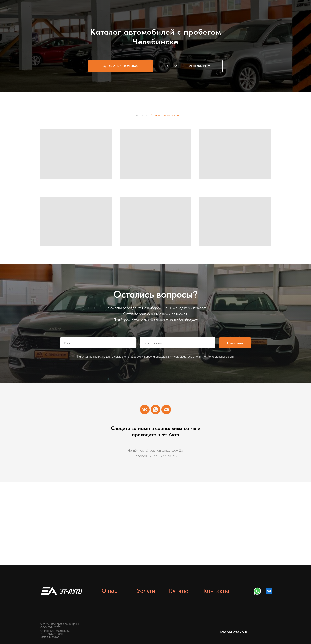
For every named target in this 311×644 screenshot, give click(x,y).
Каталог (180, 591)
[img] (257, 591)
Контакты (216, 591)
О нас (109, 591)
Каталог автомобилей (165, 115)
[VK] (145, 410)
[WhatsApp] (155, 410)
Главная (138, 115)
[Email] (166, 410)
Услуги (146, 591)
